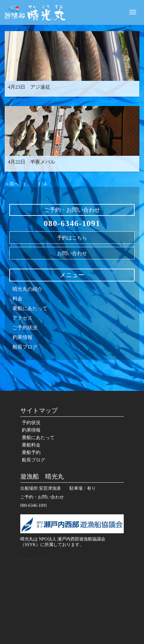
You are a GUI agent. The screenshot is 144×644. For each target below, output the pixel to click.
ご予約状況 (25, 328)
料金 (17, 299)
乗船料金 (31, 445)
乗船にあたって (30, 308)
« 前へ (13, 184)
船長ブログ (25, 347)
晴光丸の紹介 (27, 289)
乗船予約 (31, 452)
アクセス (22, 318)
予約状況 (31, 423)
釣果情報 (22, 337)
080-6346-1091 (72, 223)
